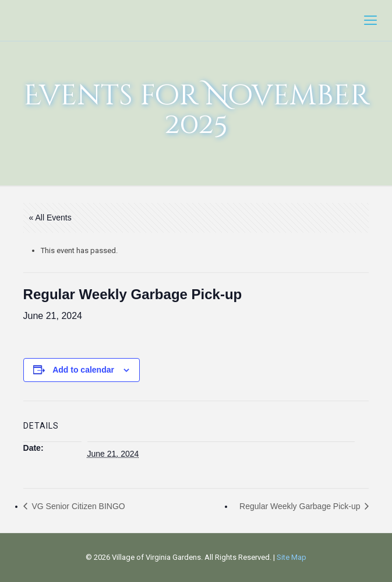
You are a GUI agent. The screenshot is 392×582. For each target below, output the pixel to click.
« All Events (50, 218)
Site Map (292, 557)
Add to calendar (83, 370)
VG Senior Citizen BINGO (77, 506)
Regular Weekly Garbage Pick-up (301, 506)
